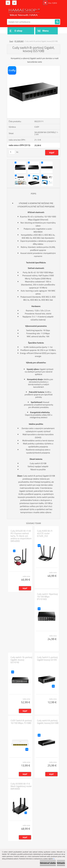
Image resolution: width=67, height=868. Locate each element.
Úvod (11, 41)
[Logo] (24, 12)
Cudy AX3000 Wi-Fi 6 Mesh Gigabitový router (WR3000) (21, 786)
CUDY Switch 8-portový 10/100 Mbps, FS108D (21, 722)
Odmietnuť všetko (48, 863)
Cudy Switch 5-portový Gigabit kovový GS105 (47, 659)
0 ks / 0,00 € (53, 3)
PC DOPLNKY (19, 41)
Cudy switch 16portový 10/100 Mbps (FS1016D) (47, 597)
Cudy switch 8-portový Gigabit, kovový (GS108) (48, 722)
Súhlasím (61, 863)
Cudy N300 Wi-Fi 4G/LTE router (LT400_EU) (45, 533)
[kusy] (12, 152)
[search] (57, 22)
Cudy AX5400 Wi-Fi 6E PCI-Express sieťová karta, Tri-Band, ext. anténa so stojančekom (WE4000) (21, 536)
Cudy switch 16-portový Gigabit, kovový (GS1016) (21, 660)
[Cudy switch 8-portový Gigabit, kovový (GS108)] (34, 66)
